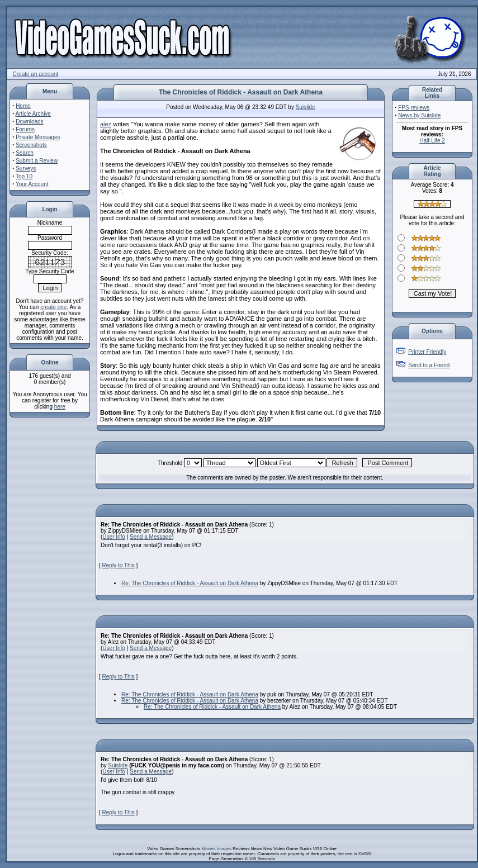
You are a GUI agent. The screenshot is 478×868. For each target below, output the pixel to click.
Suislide (306, 107)
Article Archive (33, 114)
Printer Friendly (427, 352)
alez (106, 124)
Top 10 (24, 176)
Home (23, 106)
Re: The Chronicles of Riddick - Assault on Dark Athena (190, 583)
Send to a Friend (429, 365)
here (60, 407)
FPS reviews (414, 108)
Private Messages (38, 137)
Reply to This (119, 565)
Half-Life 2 (432, 141)
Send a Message (151, 537)
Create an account (36, 74)
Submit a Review (37, 161)
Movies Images (216, 849)
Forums (25, 129)
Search (25, 153)
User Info (114, 537)
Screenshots (31, 145)
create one (53, 307)
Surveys (26, 169)
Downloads (29, 122)
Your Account (32, 184)
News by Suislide (419, 115)
